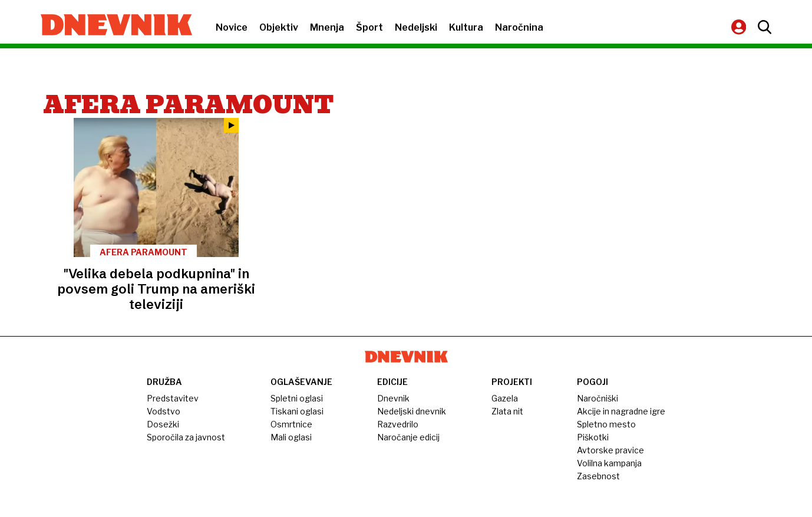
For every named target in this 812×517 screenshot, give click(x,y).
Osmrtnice (291, 424)
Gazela (505, 398)
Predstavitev (173, 398)
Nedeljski (416, 27)
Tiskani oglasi (297, 411)
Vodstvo (164, 411)
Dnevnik (393, 398)
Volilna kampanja (609, 463)
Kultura (466, 27)
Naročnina (519, 27)
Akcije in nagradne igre (621, 411)
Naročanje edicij (408, 437)
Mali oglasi (291, 437)
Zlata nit (507, 411)
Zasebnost (598, 476)
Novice (232, 27)
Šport (369, 27)
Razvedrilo (398, 424)
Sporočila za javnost (186, 437)
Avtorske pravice (610, 450)
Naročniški (598, 398)
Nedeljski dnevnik (412, 411)
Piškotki (593, 437)
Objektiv (279, 27)
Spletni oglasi (297, 398)
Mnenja (327, 27)
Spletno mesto (606, 424)
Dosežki (163, 424)
